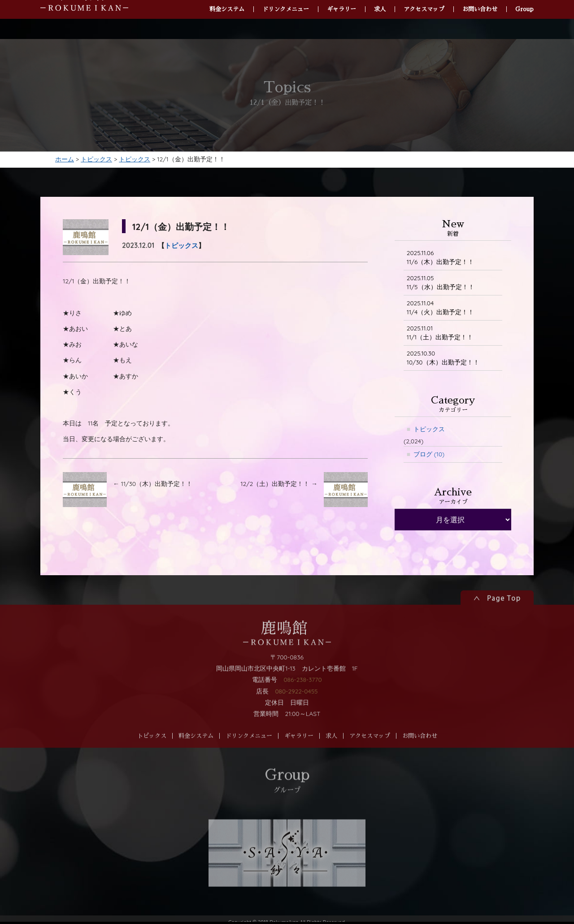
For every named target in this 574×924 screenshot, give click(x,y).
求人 (331, 753)
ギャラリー (299, 753)
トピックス (181, 247)
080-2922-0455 (296, 707)
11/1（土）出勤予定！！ (440, 335)
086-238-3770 (302, 696)
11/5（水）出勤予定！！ (441, 284)
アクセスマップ (370, 753)
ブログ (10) (429, 458)
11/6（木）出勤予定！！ (441, 258)
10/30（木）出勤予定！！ (443, 361)
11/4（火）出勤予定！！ (441, 310)
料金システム (196, 753)
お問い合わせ (420, 753)
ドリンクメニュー (249, 753)
